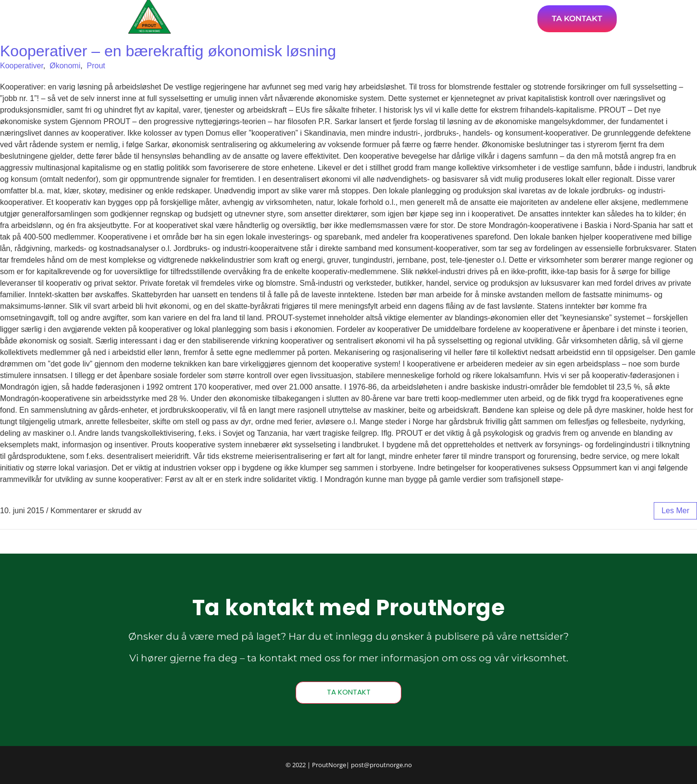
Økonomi (65, 66)
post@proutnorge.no (381, 765)
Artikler (345, 18)
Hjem (298, 18)
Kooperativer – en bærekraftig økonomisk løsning (168, 51)
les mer (675, 511)
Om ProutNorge (418, 18)
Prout (96, 66)
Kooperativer (22, 66)
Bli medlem (499, 18)
